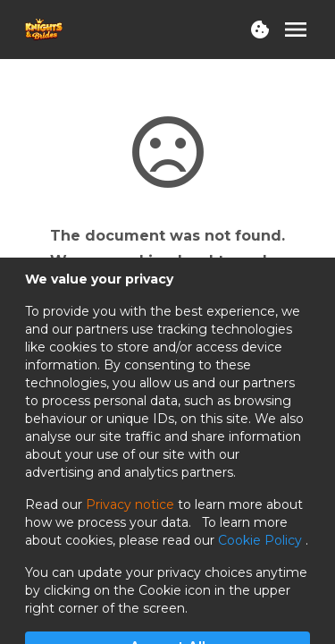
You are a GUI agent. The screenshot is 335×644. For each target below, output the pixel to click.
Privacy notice (130, 504)
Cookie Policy (262, 540)
